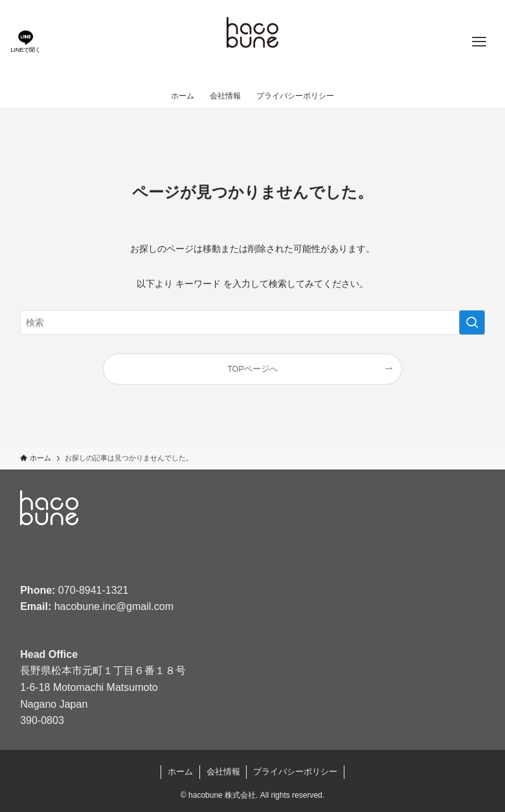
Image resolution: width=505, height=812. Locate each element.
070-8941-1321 (94, 590)
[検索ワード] (252, 322)
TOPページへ (252, 369)
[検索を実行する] (472, 322)
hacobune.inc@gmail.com (114, 606)
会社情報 (223, 772)
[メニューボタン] (479, 42)
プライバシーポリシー (295, 772)
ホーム (180, 772)
